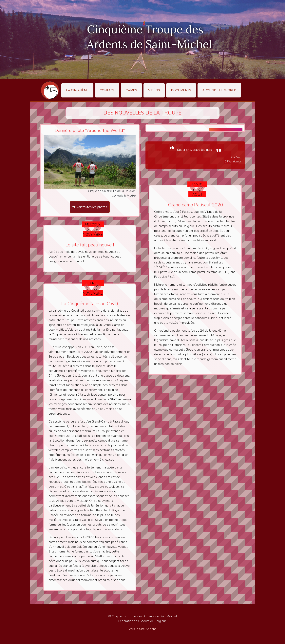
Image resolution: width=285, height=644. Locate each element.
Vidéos (154, 90)
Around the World (219, 90)
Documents (181, 90)
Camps (131, 90)
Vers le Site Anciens (142, 629)
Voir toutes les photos (90, 207)
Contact (107, 90)
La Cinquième (77, 90)
